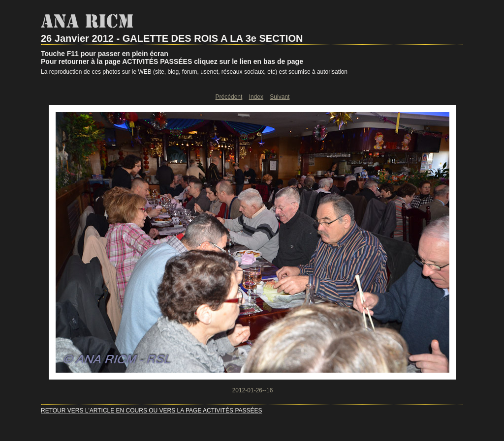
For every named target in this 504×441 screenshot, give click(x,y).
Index (256, 97)
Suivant (280, 97)
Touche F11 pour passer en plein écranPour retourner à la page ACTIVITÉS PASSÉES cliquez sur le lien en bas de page (172, 58)
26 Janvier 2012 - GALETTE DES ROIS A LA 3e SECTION (172, 38)
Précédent (229, 97)
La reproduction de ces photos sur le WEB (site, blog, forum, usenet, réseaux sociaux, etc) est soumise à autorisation (194, 72)
